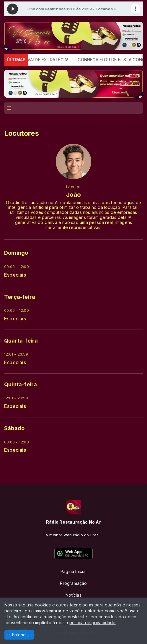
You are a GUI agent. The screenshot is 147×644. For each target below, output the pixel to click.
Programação (73, 583)
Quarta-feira (21, 341)
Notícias (73, 595)
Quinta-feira (21, 384)
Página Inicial (73, 571)
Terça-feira (20, 297)
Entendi (19, 635)
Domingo (16, 253)
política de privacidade (93, 623)
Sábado (14, 428)
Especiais (15, 275)
